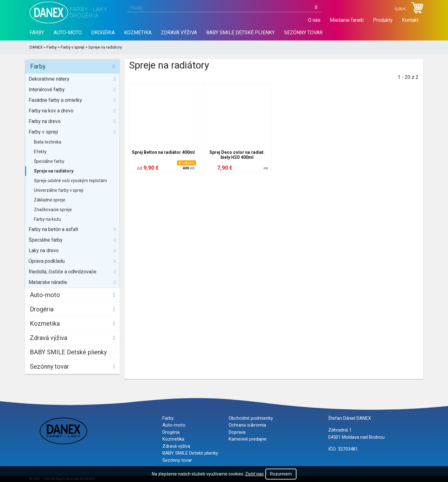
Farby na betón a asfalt (53, 229)
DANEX (36, 47)
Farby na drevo (45, 121)
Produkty (383, 20)
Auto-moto (68, 33)
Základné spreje (50, 200)
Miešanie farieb (347, 20)
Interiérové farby (47, 90)
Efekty (40, 152)
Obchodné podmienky (251, 418)
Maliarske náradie (48, 282)
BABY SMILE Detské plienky (240, 33)
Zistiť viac (254, 474)
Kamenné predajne (248, 439)
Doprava (237, 432)
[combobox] (224, 8)
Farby (37, 33)
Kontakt (410, 20)
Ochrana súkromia (247, 425)
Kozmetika (138, 33)
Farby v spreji (72, 47)
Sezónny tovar (303, 33)
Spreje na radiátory (54, 171)
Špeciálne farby (49, 161)
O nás (314, 20)
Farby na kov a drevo (51, 111)
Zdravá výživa (179, 33)
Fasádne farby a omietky (55, 100)
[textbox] (224, 8)
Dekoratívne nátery (49, 79)
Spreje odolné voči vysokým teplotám (70, 181)
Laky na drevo (44, 250)
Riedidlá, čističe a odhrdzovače (63, 272)
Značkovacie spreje (53, 210)
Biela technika (48, 142)
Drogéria (103, 33)
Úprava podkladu (47, 261)
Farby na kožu (47, 219)
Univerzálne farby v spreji (59, 190)
